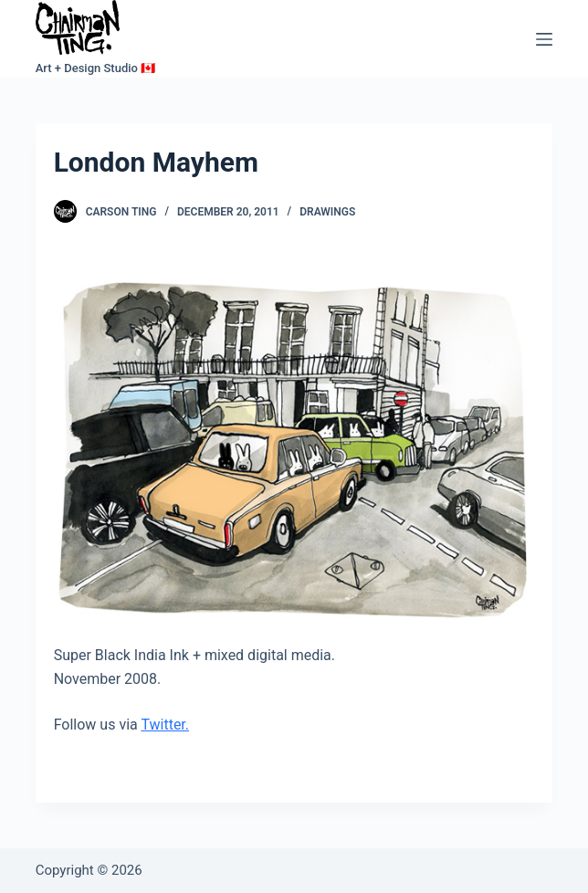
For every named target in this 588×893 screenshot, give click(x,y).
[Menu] (544, 39)
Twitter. (165, 725)
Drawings (327, 212)
